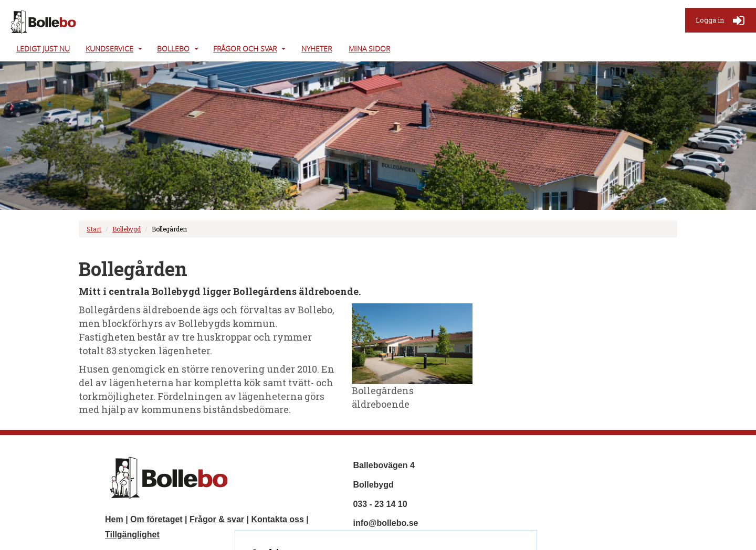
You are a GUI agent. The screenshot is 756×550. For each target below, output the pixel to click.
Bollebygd (127, 229)
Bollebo (173, 49)
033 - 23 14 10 (380, 504)
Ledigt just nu (43, 49)
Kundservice (109, 49)
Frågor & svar (217, 519)
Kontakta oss (277, 519)
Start (94, 229)
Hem (114, 519)
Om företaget (156, 519)
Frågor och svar (245, 49)
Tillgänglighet (132, 535)
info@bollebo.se (385, 523)
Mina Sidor (369, 49)
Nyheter (317, 49)
